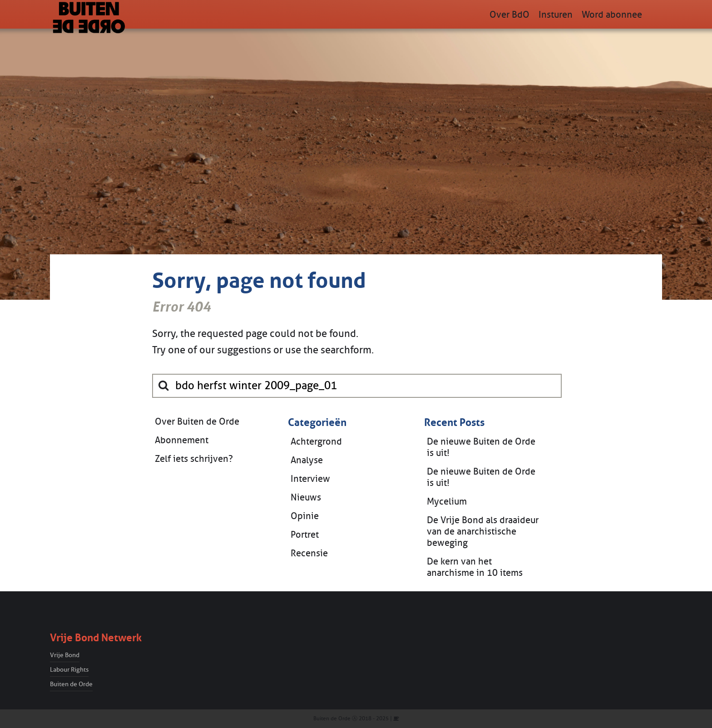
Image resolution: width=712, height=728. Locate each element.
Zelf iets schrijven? (194, 459)
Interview (310, 479)
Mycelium (447, 502)
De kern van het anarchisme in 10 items (475, 567)
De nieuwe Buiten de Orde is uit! (481, 447)
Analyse (307, 460)
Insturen (556, 15)
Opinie (305, 516)
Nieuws (306, 498)
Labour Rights (69, 670)
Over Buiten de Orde (197, 422)
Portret (305, 535)
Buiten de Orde (71, 684)
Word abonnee (612, 15)
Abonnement (182, 440)
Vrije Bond (65, 655)
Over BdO (509, 15)
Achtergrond (316, 442)
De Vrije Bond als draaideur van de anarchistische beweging (483, 532)
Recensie (309, 553)
